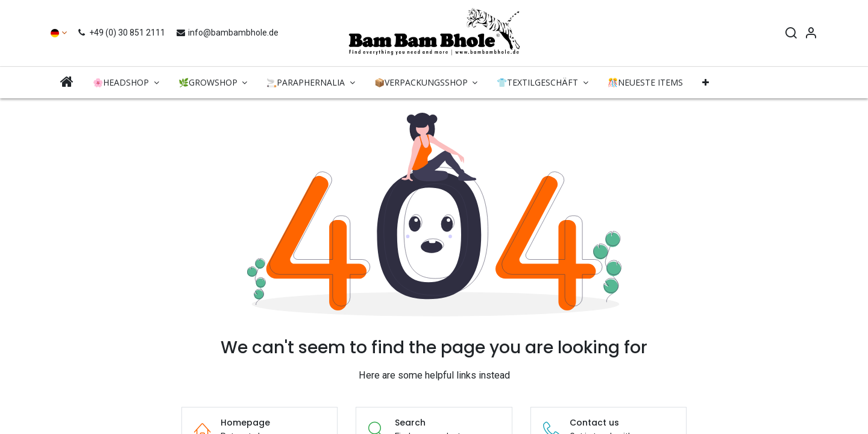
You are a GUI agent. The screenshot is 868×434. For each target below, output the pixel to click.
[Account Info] (811, 34)
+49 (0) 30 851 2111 (123, 33)
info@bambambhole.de (227, 33)
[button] (706, 83)
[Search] (791, 34)
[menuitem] (67, 82)
